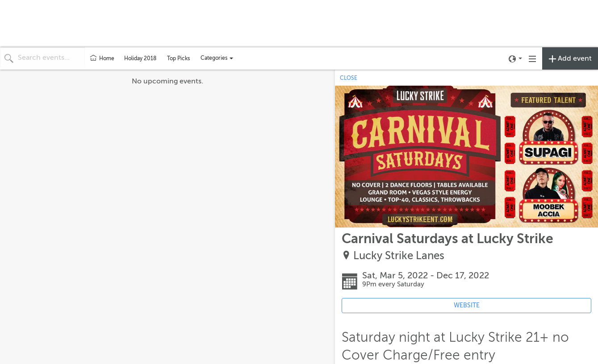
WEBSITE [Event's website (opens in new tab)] (467, 305)
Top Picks (178, 58)
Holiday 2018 (140, 58)
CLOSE (349, 78)
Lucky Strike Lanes (399, 256)
